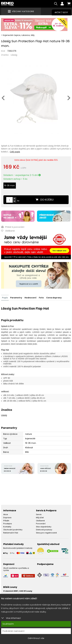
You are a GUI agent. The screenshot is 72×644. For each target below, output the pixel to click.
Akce (6, 514)
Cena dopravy (54, 298)
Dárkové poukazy (44, 530)
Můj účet (40, 518)
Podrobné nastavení (14, 631)
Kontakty (7, 527)
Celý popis (15, 152)
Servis (39, 514)
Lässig (14, 55)
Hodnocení (30, 298)
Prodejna (8, 524)
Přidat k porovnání (13, 227)
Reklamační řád (11, 533)
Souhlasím (8, 624)
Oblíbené (40, 521)
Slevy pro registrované (46, 533)
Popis (5, 298)
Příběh (6, 521)
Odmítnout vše (36, 638)
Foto (41, 298)
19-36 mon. (10, 186)
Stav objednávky (44, 527)
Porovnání (41, 524)
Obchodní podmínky (13, 530)
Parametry (16, 298)
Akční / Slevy (61, 12)
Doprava (7, 518)
